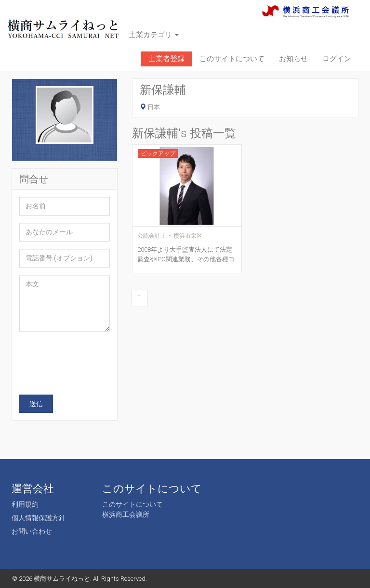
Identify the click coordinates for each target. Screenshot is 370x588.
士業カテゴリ (154, 35)
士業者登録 (166, 59)
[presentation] (92, 358)
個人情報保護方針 (39, 518)
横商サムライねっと (62, 579)
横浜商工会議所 (126, 514)
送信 (36, 404)
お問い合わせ (32, 531)
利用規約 (25, 504)
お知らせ (293, 59)
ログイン (337, 59)
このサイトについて (232, 59)
